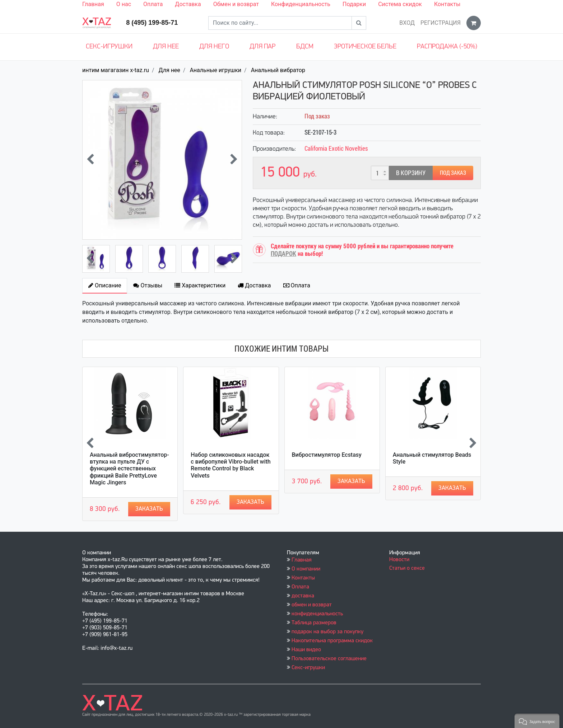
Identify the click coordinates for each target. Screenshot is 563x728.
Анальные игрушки (215, 70)
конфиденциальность (317, 614)
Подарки (354, 4)
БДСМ (305, 47)
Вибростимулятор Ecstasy (327, 455)
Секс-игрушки (109, 47)
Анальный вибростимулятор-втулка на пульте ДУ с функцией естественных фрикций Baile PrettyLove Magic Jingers (129, 469)
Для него (214, 47)
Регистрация (441, 23)
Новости (399, 560)
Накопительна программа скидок (332, 641)
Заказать (149, 509)
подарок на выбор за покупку (327, 632)
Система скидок (400, 4)
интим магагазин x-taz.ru (116, 70)
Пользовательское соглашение (329, 659)
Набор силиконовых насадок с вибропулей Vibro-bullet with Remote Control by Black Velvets (231, 465)
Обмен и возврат (236, 4)
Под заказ (453, 173)
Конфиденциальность (301, 4)
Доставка (188, 4)
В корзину (411, 173)
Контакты (447, 4)
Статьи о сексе (407, 568)
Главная (93, 4)
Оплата (153, 4)
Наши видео (306, 650)
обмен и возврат (312, 605)
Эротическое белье (365, 47)
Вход (407, 23)
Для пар (262, 47)
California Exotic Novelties (336, 148)
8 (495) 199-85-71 (152, 23)
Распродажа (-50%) (447, 47)
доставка (303, 596)
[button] (537, 721)
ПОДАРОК (283, 253)
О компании (306, 569)
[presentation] (90, 160)
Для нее (166, 47)
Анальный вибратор (278, 70)
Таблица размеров (314, 623)
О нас (124, 4)
